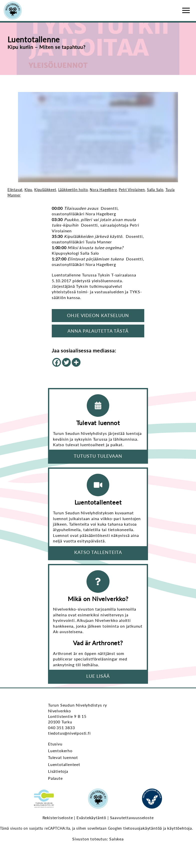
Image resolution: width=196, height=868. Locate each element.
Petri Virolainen (132, 190)
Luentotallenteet (64, 764)
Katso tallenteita (98, 552)
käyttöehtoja (180, 828)
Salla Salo (155, 190)
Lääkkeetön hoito (73, 190)
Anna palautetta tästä (98, 331)
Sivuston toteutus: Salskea (98, 839)
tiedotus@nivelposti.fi (69, 733)
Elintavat (15, 190)
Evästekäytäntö (91, 817)
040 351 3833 (61, 728)
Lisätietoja (58, 771)
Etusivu (55, 744)
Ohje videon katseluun (98, 315)
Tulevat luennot (63, 757)
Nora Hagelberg (103, 190)
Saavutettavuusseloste (132, 817)
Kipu (28, 190)
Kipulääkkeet (45, 190)
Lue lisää (98, 676)
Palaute (55, 778)
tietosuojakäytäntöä (143, 828)
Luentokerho (60, 751)
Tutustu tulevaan (98, 456)
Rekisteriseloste (58, 817)
